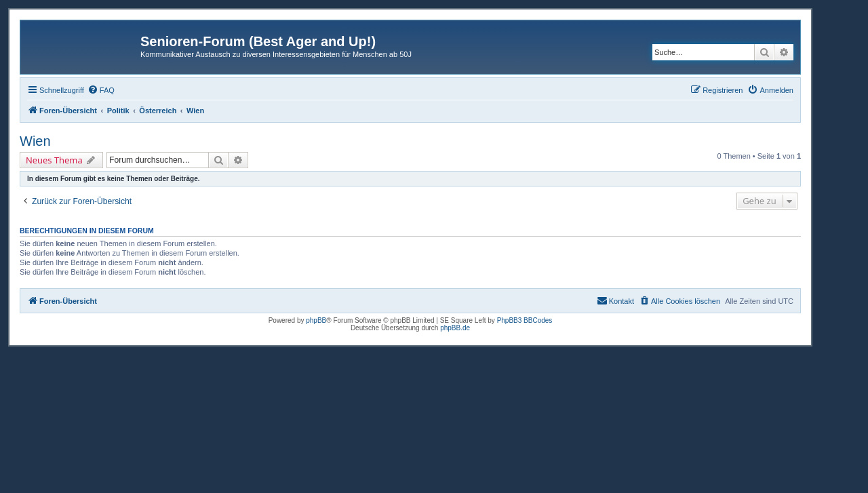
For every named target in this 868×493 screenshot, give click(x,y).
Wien (35, 141)
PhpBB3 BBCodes (525, 320)
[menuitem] (101, 90)
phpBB (316, 320)
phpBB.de (455, 328)
